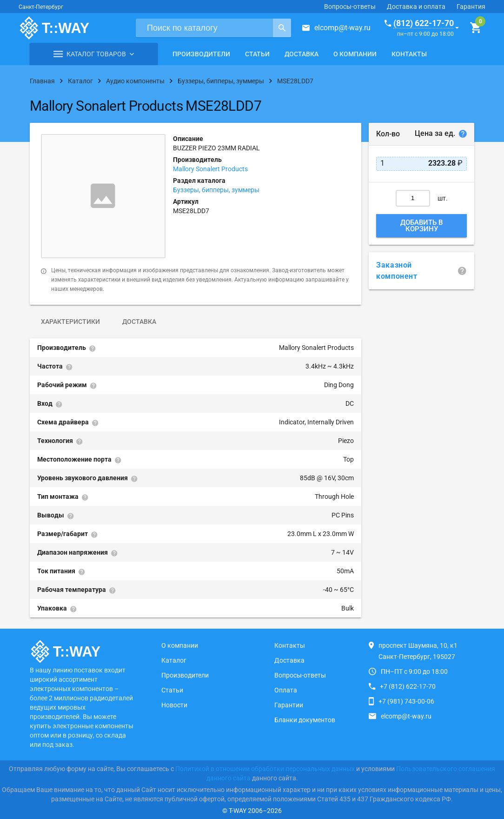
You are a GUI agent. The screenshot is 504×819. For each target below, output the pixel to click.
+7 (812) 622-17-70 (408, 686)
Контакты (409, 54)
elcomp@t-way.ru (342, 28)
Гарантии (289, 705)
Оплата (286, 690)
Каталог (174, 660)
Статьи (257, 54)
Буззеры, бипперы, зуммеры (216, 190)
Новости (174, 705)
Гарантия (471, 7)
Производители (201, 54)
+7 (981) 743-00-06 (406, 701)
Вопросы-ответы (350, 7)
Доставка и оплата (416, 7)
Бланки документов (305, 720)
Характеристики (70, 322)
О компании (355, 54)
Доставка (302, 54)
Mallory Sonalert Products (210, 169)
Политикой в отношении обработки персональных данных (265, 769)
